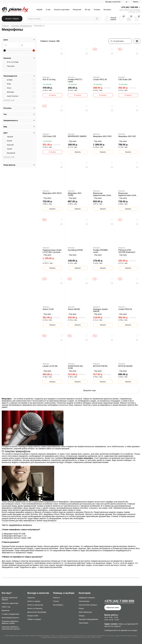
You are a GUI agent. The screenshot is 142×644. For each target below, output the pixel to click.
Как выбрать (58, 605)
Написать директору (10, 603)
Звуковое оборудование (22, 26)
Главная (5, 26)
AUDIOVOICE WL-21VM (76, 367)
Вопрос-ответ (33, 616)
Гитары (82, 616)
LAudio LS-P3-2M (50, 366)
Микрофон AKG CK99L (75, 194)
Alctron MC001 (74, 309)
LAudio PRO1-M (100, 80)
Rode (7, 84)
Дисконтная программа (37, 612)
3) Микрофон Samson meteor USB (16, 538)
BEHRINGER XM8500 (77, 136)
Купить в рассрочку (35, 605)
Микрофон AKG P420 (102, 136)
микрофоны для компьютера (14, 401)
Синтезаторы (84, 601)
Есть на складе (11, 62)
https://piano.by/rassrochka (51, 567)
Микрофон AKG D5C (127, 136)
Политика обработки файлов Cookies (10, 622)
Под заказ (9, 66)
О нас (48, 9)
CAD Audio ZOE (49, 136)
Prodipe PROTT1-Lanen (75, 81)
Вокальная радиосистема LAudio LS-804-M (102, 194)
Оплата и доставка (62, 9)
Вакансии (6, 610)
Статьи (56, 601)
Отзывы (97, 9)
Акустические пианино (88, 605)
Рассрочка (77, 9)
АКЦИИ (39, 9)
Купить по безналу (35, 608)
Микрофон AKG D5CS (52, 193)
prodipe (8, 80)
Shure (8, 88)
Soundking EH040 (75, 250)
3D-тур (87, 9)
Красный (9, 145)
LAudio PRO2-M (125, 309)
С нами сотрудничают (11, 614)
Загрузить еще (89, 390)
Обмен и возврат (34, 619)
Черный (8, 137)
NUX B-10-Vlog (49, 80)
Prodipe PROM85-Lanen (101, 251)
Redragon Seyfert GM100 (100, 310)
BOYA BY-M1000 (125, 366)
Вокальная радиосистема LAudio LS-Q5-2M (128, 194)
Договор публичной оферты (10, 599)
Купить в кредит (34, 601)
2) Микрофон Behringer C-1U (14, 536)
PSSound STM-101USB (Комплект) (127, 251)
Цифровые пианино (87, 598)
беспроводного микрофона (21, 405)
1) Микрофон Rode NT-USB (14, 534)
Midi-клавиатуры (85, 612)
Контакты (107, 9)
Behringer (9, 92)
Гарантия (31, 598)
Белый (8, 141)
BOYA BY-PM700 (100, 366)
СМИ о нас (6, 607)
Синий (8, 149)
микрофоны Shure (51, 514)
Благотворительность (10, 618)
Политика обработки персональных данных (11, 628)
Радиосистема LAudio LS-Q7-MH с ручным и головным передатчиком (52, 251)
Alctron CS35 (48, 309)
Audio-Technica (11, 96)
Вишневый (9, 153)
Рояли (81, 608)
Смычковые (84, 623)
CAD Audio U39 (125, 80)
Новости (56, 598)
